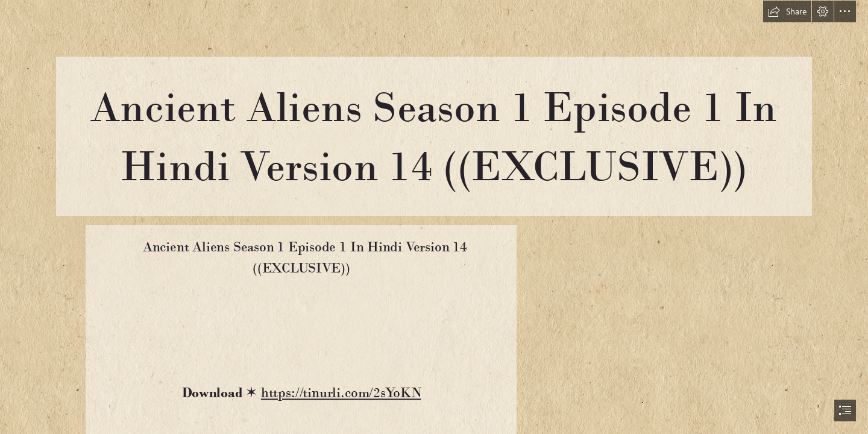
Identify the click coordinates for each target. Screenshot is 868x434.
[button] (787, 11)
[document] (434, 217)
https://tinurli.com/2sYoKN (340, 393)
